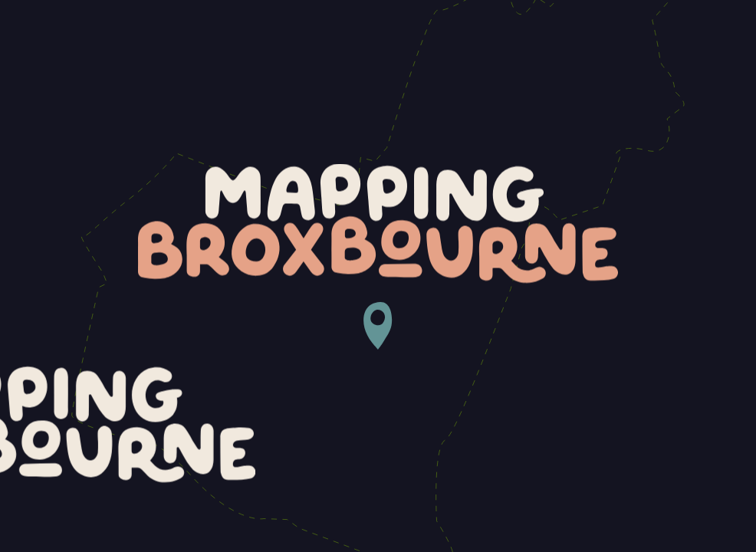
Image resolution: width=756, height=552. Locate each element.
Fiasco (695, 532)
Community (610, 37)
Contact (698, 37)
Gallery (522, 37)
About (450, 37)
